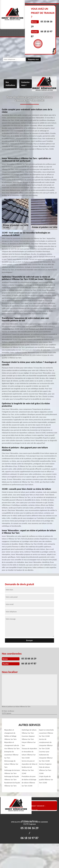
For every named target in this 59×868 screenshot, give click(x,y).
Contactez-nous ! (26, 84)
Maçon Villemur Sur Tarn (29, 744)
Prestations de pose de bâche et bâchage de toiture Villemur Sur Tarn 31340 (29, 781)
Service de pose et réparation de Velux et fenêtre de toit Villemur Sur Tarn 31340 (30, 767)
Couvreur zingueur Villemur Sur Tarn (28, 738)
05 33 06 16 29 (29, 659)
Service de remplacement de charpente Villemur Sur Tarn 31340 (46, 744)
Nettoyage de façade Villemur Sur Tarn (12, 778)
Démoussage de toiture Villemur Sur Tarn (11, 764)
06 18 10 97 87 (29, 663)
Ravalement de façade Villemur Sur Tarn (12, 784)
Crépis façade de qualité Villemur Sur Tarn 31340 (46, 780)
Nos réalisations (10, 84)
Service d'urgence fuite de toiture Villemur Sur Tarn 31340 (45, 769)
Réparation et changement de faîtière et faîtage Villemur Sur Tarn (10, 735)
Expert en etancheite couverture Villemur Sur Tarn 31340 (46, 733)
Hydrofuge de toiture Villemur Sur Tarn (29, 731)
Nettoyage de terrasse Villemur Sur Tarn (12, 772)
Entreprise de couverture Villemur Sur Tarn (11, 755)
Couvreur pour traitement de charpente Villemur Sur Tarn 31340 (46, 756)
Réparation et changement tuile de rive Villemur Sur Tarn (12, 745)
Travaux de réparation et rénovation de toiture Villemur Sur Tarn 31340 (29, 753)
